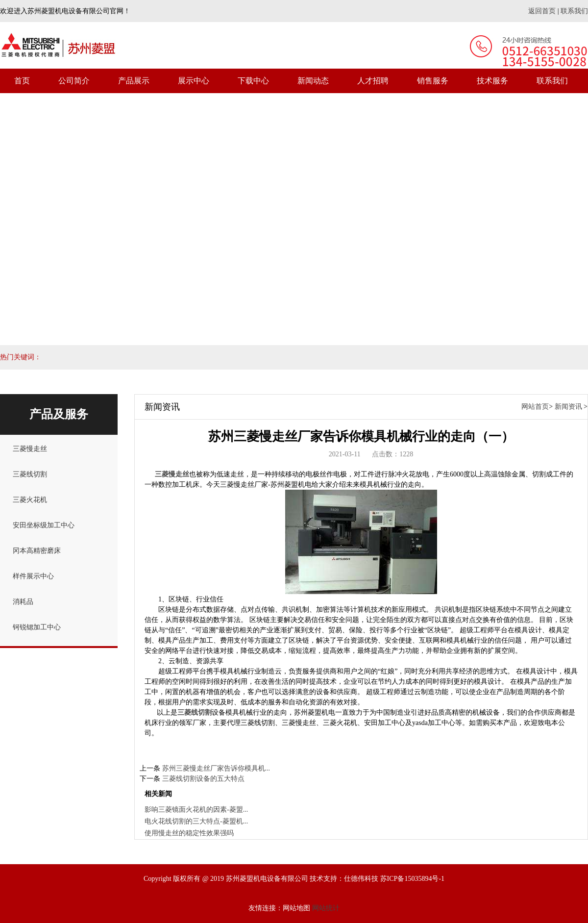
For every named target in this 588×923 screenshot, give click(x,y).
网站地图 (296, 908)
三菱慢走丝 (30, 449)
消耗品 (23, 602)
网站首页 (535, 407)
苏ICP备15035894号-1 (412, 879)
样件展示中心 (33, 576)
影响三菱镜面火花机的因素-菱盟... (196, 810)
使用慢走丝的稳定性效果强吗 (189, 833)
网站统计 (326, 908)
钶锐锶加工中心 (37, 627)
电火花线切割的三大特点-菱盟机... (196, 821)
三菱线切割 (30, 474)
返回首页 (542, 11)
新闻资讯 (568, 407)
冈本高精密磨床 (37, 551)
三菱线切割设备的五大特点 (203, 779)
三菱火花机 (30, 500)
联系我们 (574, 11)
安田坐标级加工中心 (44, 525)
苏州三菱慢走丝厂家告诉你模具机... (216, 768)
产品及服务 (59, 414)
